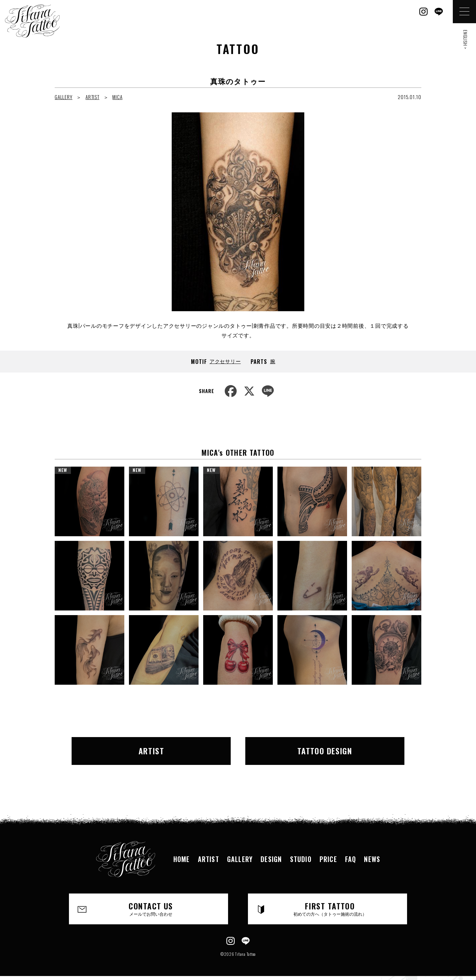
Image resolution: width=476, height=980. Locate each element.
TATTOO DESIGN (325, 751)
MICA (117, 97)
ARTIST (92, 97)
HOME (182, 859)
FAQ (351, 859)
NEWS (372, 859)
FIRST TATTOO (330, 908)
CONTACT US (151, 908)
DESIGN (271, 859)
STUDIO (301, 859)
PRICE (328, 859)
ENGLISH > (466, 40)
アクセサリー (225, 361)
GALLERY (63, 97)
